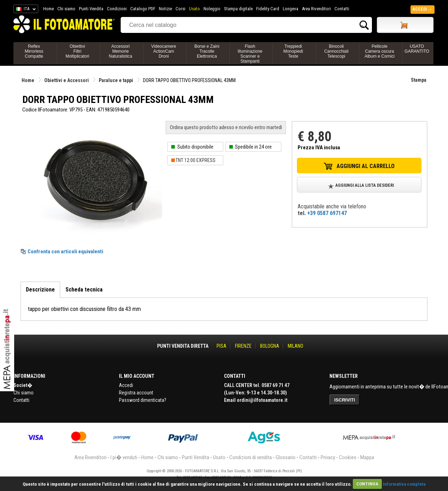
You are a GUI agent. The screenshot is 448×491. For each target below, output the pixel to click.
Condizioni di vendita (251, 457)
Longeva (291, 9)
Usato (194, 9)
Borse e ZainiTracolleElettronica (207, 51)
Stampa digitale (238, 9)
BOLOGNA (270, 346)
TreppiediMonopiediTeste (293, 51)
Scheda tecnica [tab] (84, 290)
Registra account (136, 393)
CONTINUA (367, 484)
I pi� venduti (124, 457)
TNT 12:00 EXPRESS (196, 160)
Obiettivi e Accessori (67, 80)
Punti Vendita (91, 9)
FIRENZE (243, 346)
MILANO (295, 346)
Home (48, 9)
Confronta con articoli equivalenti (65, 252)
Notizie (165, 9)
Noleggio (212, 9)
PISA (222, 346)
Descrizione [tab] (40, 290)
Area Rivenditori (316, 9)
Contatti (342, 9)
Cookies (348, 457)
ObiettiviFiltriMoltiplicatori (77, 51)
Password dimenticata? (143, 400)
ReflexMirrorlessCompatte (34, 51)
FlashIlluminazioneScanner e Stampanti (250, 54)
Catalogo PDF (143, 9)
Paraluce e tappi (116, 80)
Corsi (180, 9)
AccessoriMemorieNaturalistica (120, 51)
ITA (25, 10)
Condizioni (117, 9)
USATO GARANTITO (417, 49)
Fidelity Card (268, 9)
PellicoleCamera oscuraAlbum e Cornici (380, 51)
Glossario (286, 457)
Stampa (419, 80)
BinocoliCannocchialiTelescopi (336, 51)
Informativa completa (404, 484)
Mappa (367, 457)
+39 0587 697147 (327, 213)
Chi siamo (66, 9)
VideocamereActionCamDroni (164, 51)
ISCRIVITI (345, 400)
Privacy (328, 457)
